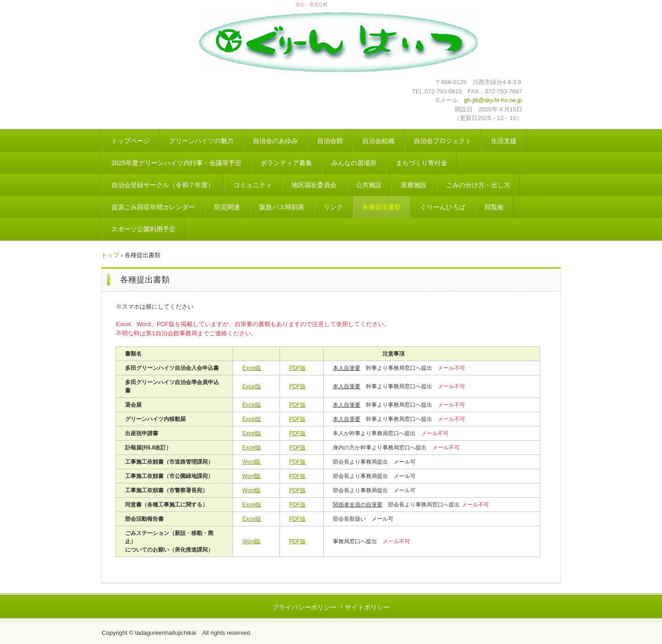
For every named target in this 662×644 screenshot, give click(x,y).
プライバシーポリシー (304, 607)
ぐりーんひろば (443, 207)
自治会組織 (378, 141)
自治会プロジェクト (443, 141)
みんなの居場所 (354, 163)
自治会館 (330, 141)
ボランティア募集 (286, 163)
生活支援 (504, 141)
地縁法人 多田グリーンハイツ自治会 (338, 43)
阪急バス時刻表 (282, 207)
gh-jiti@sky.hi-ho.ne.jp (493, 100)
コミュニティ (253, 185)
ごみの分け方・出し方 (478, 185)
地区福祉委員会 (314, 185)
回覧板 (494, 207)
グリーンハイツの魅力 (201, 141)
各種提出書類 (382, 207)
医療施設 (414, 185)
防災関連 (227, 207)
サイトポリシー (367, 607)
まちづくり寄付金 (422, 163)
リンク (333, 207)
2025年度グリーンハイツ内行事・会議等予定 (176, 163)
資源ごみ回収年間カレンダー (153, 207)
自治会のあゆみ (275, 141)
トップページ (131, 141)
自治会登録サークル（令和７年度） (163, 185)
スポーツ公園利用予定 (143, 229)
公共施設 (369, 185)
